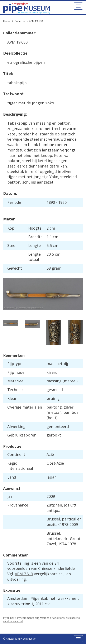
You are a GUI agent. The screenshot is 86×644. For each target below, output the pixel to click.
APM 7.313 (24, 574)
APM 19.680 (36, 21)
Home (7, 21)
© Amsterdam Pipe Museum (20, 639)
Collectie (20, 21)
